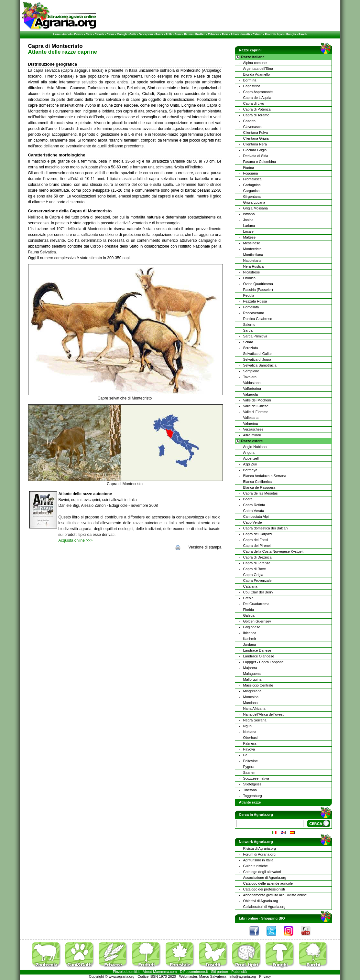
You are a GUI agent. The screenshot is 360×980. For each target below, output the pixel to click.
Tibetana (250, 790)
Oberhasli (251, 738)
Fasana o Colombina (260, 162)
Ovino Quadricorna (258, 284)
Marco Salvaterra (213, 976)
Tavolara (250, 377)
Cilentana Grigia (256, 138)
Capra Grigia (253, 575)
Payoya (249, 749)
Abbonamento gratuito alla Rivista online (275, 895)
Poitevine (251, 761)
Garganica (251, 191)
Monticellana (253, 255)
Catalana (250, 586)
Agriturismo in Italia (258, 860)
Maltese (250, 237)
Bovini (79, 34)
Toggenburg (253, 796)
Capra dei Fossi (256, 540)
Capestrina (252, 86)
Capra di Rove (255, 569)
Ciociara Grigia (255, 150)
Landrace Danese (257, 650)
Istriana (249, 214)
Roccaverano (254, 313)
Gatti (133, 34)
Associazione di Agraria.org (265, 878)
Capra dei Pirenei (257, 546)
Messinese (252, 243)
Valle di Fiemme (256, 412)
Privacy (265, 976)
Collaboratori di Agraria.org (264, 907)
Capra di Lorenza (257, 563)
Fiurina (249, 167)
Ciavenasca (252, 127)
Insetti (246, 34)
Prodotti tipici (274, 34)
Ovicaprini (146, 34)
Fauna (188, 34)
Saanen (249, 772)
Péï (246, 755)
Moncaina (251, 697)
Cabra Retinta (254, 505)
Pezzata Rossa (255, 301)
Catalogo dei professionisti (264, 889)
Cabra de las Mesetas (261, 493)
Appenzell (251, 458)
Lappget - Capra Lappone (263, 662)
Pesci (159, 34)
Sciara (248, 342)
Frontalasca (252, 179)
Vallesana (251, 418)
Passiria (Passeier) (258, 290)
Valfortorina (252, 389)
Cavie (111, 34)
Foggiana (251, 173)
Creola (248, 598)
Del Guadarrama (256, 604)
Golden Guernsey (257, 621)
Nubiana (250, 732)
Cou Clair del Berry (258, 592)
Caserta (250, 121)
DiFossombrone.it (194, 972)
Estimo (257, 34)
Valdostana (252, 383)
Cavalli (99, 34)
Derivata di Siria (256, 156)
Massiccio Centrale (258, 685)
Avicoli (67, 34)
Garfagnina (252, 185)
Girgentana (252, 197)
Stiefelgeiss (252, 784)
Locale (248, 231)
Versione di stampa (205, 547)
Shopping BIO (273, 918)
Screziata (251, 348)
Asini (56, 34)
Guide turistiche (256, 866)
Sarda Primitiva (255, 336)
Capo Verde (253, 522)
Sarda (248, 330)
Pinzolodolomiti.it (126, 972)
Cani (89, 34)
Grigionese (252, 627)
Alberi (235, 34)
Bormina (250, 80)
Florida (249, 610)
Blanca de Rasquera (259, 487)
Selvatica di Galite (257, 354)
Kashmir (250, 639)
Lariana (249, 226)
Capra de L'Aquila (257, 98)
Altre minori (252, 435)
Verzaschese (253, 429)
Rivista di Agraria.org (260, 848)
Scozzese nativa (256, 778)
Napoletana (252, 261)
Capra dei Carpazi (258, 534)
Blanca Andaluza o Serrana (265, 476)
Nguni (248, 726)
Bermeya (250, 470)
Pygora (249, 767)
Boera (248, 499)
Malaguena (252, 674)
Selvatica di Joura (257, 359)
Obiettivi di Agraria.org (261, 901)
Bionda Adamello (257, 74)
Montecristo (252, 249)
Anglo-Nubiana (255, 447)
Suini (178, 34)
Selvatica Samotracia (260, 365)
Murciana (251, 703)
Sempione (251, 371)
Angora (249, 453)
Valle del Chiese (256, 406)
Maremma (161, 972)
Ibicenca (250, 633)
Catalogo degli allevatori (262, 872)
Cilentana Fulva (256, 133)
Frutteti (200, 34)
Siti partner (219, 972)
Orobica (250, 278)
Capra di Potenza (257, 109)
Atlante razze (250, 802)
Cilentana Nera (255, 144)
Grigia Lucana (254, 202)
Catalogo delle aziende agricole (268, 883)
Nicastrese (252, 272)
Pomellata (251, 307)
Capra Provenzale (257, 581)
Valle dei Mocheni (257, 400)
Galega (249, 615)
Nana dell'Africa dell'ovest (263, 714)
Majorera (250, 668)
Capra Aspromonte (258, 92)
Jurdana (250, 644)
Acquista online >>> (76, 540)
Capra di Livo (254, 103)
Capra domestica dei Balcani (266, 528)
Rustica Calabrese (258, 319)
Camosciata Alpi (256, 517)
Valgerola (251, 394)
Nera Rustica (254, 266)
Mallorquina (252, 679)
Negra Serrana (255, 720)
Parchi (303, 34)
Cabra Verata (254, 511)
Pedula (249, 295)
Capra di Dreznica (257, 557)
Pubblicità (239, 972)
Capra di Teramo (256, 115)
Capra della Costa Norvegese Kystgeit (273, 551)
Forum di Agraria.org (259, 854)
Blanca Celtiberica (258, 482)
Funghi (291, 34)
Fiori (225, 34)
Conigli (122, 34)
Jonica (248, 220)
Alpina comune (255, 63)
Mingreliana (252, 691)
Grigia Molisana (256, 208)
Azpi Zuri (250, 464)
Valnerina (251, 423)
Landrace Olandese (259, 656)
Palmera (250, 743)
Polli (169, 34)
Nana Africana (254, 708)
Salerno (249, 325)
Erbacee (214, 34)
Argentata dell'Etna (258, 69)
